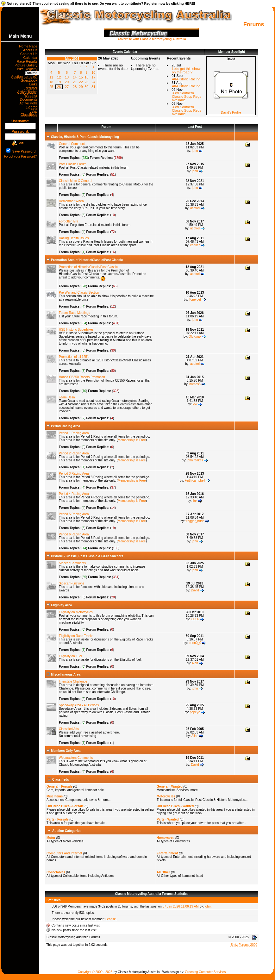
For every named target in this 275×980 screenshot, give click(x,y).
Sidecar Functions (72, 583)
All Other (163, 872)
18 (51, 82)
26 (59, 87)
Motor (51, 838)
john (195, 151)
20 (67, 82)
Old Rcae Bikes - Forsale (65, 806)
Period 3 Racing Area (74, 474)
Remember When (71, 201)
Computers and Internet (64, 853)
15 (81, 77)
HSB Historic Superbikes (76, 330)
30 (86, 87)
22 (81, 82)
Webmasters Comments (76, 758)
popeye (195, 712)
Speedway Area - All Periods (79, 705)
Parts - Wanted (168, 819)
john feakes (195, 460)
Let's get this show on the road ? (186, 70)
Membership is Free (132, 440)
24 (93, 82)
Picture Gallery (27, 65)
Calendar (31, 58)
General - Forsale (59, 786)
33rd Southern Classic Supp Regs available (187, 97)
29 (81, 87)
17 (93, 77)
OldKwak (195, 337)
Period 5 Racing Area (74, 514)
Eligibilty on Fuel (70, 656)
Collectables (56, 872)
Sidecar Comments (72, 563)
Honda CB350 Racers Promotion (82, 377)
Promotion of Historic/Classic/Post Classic (88, 267)
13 (67, 77)
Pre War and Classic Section (79, 293)
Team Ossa (67, 397)
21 (75, 82)
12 (59, 77)
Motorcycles (166, 796)
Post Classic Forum (73, 164)
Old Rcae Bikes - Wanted (175, 806)
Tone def (195, 300)
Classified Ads (69, 729)
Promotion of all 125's (74, 357)
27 (67, 87)
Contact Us (30, 54)
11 (51, 77)
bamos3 (195, 384)
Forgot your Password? (20, 156)
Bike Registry (28, 69)
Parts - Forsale (57, 819)
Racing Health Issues (74, 238)
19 (59, 82)
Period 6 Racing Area (74, 534)
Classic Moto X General (75, 181)
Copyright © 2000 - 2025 (95, 972)
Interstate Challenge (73, 681)
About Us (31, 50)
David (195, 590)
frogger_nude (195, 521)
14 (75, 77)
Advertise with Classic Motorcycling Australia (152, 38)
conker (195, 245)
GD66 (195, 619)
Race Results (28, 61)
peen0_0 (195, 643)
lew (195, 404)
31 (93, 87)
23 (86, 82)
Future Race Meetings (74, 313)
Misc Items (55, 796)
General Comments (73, 144)
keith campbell (195, 481)
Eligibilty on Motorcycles (76, 612)
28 (75, 87)
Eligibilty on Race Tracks (76, 636)
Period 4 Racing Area (74, 494)
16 (86, 77)
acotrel (195, 208)
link (195, 501)
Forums (32, 73)
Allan (195, 736)
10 (93, 72)
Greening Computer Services (205, 972)
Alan (195, 663)
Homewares (166, 838)
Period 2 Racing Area (74, 453)
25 (51, 87)
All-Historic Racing (186, 79)
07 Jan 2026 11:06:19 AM (181, 906)
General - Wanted (170, 786)
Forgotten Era (69, 221)
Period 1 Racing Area (74, 433)
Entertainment (167, 853)
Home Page (29, 46)
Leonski (111, 919)
